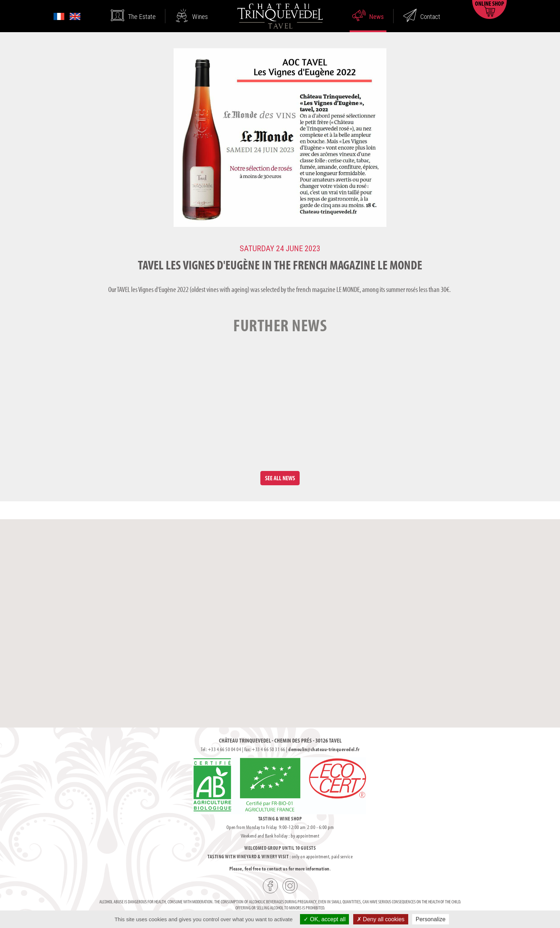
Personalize (431, 919)
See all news (280, 478)
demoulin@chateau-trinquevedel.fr (324, 749)
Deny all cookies (381, 919)
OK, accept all (324, 919)
